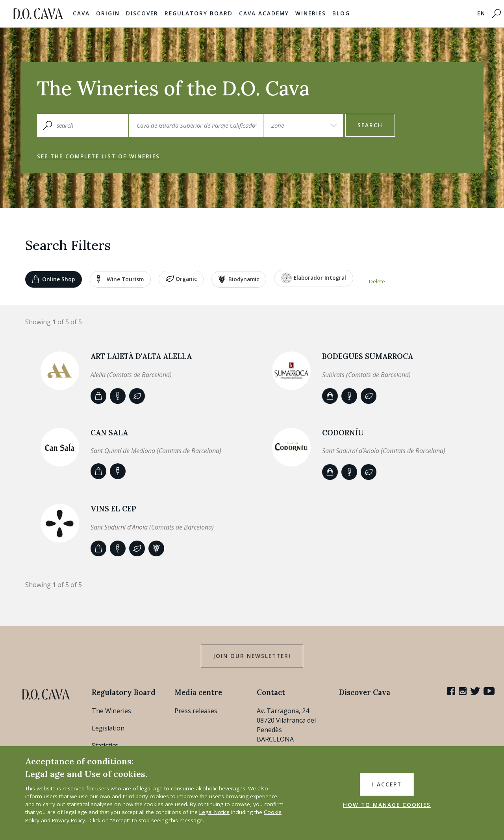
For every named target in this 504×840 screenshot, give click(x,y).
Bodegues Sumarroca (368, 356)
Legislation (108, 728)
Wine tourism (120, 279)
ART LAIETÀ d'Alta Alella (141, 356)
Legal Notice (214, 812)
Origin (108, 13)
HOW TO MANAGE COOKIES (387, 805)
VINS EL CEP (113, 509)
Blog (341, 13)
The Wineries (111, 711)
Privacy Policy (69, 820)
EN (481, 13)
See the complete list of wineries (98, 156)
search (370, 125)
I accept (387, 784)
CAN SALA (109, 433)
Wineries (311, 13)
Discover (142, 13)
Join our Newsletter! (252, 656)
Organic (181, 279)
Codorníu (343, 433)
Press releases (196, 711)
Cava (81, 13)
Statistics (105, 745)
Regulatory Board (199, 13)
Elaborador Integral (314, 278)
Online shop (54, 279)
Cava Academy (264, 13)
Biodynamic (239, 279)
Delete (377, 281)
